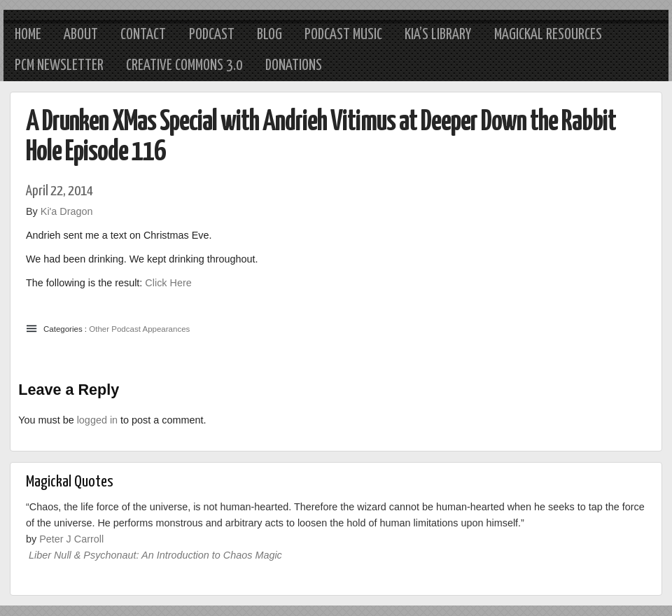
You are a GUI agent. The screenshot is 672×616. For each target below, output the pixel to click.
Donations (294, 66)
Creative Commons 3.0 (184, 66)
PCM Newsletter (59, 66)
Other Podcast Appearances (139, 329)
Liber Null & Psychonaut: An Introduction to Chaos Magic (155, 555)
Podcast (212, 35)
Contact (143, 35)
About (81, 35)
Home (28, 35)
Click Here (168, 283)
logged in (97, 420)
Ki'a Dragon (67, 211)
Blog (269, 35)
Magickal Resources (548, 35)
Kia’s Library (438, 35)
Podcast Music (343, 35)
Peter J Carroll (71, 539)
